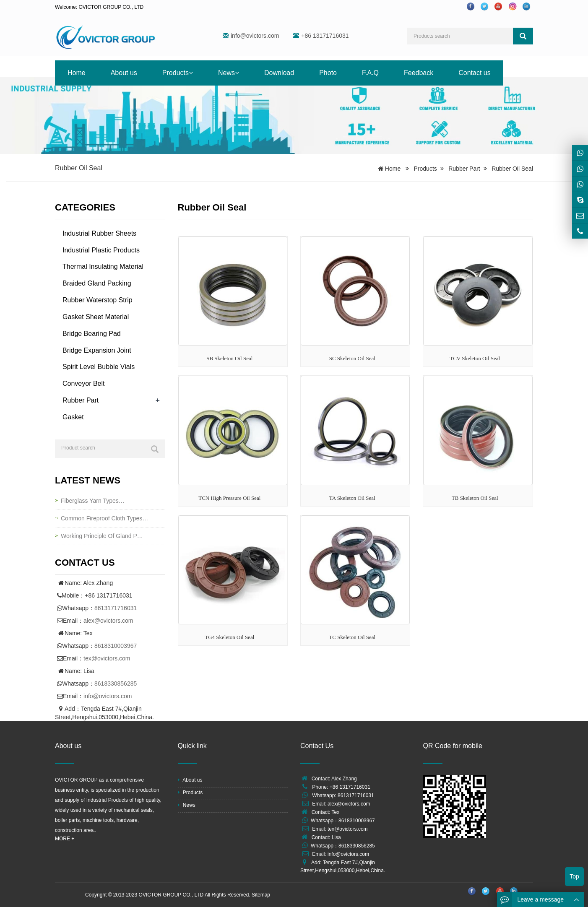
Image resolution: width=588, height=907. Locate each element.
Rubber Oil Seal (512, 169)
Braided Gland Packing (97, 283)
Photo (328, 73)
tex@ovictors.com (107, 658)
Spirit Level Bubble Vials (99, 367)
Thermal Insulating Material (103, 266)
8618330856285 (116, 683)
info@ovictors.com (255, 36)
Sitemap (261, 895)
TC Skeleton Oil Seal (352, 637)
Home (77, 73)
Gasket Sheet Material (96, 317)
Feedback (419, 73)
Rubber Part (464, 169)
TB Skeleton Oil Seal (475, 498)
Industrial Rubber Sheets (99, 233)
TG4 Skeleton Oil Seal (229, 637)
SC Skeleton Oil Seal (352, 358)
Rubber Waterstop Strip (98, 300)
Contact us (474, 73)
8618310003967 (116, 646)
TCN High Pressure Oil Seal (229, 498)
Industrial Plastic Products (101, 250)
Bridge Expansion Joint (97, 350)
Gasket (73, 417)
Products (178, 73)
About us (124, 73)
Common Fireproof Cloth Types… (104, 518)
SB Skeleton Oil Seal (229, 358)
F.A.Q (370, 73)
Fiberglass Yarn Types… (93, 501)
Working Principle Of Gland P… (102, 536)
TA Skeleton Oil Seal (352, 498)
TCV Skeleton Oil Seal (475, 358)
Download (279, 73)
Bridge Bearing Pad (92, 334)
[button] (191, 73)
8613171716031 (116, 608)
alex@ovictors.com (108, 621)
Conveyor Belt (84, 383)
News (229, 73)
